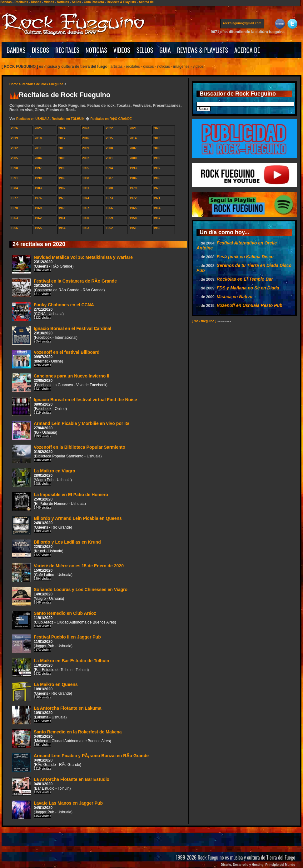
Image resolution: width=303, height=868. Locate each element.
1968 (62, 208)
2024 (62, 128)
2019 (14, 138)
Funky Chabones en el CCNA (53, 312)
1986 (133, 178)
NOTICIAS (96, 50)
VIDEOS (122, 50)
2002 (86, 158)
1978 (157, 188)
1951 (133, 228)
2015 (109, 138)
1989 (62, 178)
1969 (38, 208)
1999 (157, 158)
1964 (157, 208)
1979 (133, 188)
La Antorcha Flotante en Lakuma (57, 715)
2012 (14, 148)
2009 (86, 148)
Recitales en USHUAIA (33, 119)
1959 (109, 218)
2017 (62, 138)
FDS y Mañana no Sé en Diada (248, 288)
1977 (14, 198)
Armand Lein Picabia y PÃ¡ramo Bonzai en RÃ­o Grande (80, 762)
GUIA (165, 50)
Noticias (63, 2)
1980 (109, 188)
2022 (109, 128)
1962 (38, 218)
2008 (109, 148)
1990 (38, 178)
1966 (109, 208)
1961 (62, 218)
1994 (109, 168)
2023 (86, 128)
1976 (38, 198)
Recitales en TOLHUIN (68, 119)
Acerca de (146, 2)
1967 (86, 208)
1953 (86, 228)
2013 (157, 138)
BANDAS (16, 50)
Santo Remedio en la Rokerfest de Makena (67, 739)
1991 (14, 178)
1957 (157, 218)
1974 (86, 198)
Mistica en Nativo (235, 297)
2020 (157, 128)
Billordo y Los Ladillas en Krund (56, 549)
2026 (14, 128)
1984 (14, 188)
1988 (86, 178)
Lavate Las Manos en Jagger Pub (57, 810)
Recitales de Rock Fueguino (42, 84)
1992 (157, 168)
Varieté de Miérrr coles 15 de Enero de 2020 (68, 573)
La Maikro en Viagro (44, 478)
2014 (133, 138)
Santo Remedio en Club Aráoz (64, 620)
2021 (133, 128)
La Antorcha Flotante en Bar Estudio (61, 786)
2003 (62, 158)
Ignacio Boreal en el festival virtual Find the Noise (75, 407)
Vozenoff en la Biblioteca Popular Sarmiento (69, 454)
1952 (109, 228)
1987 (109, 178)
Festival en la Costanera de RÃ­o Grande (64, 288)
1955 (38, 228)
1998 (14, 168)
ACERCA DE (247, 50)
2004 (38, 158)
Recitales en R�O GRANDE (111, 119)
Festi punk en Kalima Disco (245, 257)
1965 (133, 208)
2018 (38, 138)
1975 (62, 198)
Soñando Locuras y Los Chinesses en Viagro (70, 596)
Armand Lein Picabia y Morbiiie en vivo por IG (70, 430)
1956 (14, 228)
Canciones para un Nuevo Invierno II (61, 383)
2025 (38, 128)
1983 (38, 188)
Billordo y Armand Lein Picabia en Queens (67, 525)
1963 (14, 218)
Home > (15, 84)
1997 (38, 168)
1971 (157, 198)
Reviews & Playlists (121, 2)
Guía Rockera (94, 2)
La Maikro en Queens (45, 691)
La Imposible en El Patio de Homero (60, 501)
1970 (14, 208)
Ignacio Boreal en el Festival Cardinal (62, 335)
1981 (86, 188)
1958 (133, 218)
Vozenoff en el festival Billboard (56, 359)
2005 (14, 158)
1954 (62, 228)
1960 (86, 218)
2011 (38, 148)
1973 (109, 198)
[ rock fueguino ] (204, 321)
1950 (157, 228)
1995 (86, 168)
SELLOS (145, 50)
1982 (62, 188)
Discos (36, 2)
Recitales (21, 2)
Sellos (76, 2)
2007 (133, 148)
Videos (49, 2)
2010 (62, 148)
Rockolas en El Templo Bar (245, 279)
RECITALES (67, 50)
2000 (133, 158)
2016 (86, 138)
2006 (157, 148)
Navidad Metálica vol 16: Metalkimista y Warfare (72, 264)
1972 (133, 198)
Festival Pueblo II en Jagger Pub (56, 644)
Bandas (6, 2)
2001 (109, 158)
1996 (62, 168)
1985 (157, 178)
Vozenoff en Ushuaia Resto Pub (250, 305)
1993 (133, 168)
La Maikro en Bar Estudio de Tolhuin (61, 668)
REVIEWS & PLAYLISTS (203, 50)
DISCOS (41, 50)
